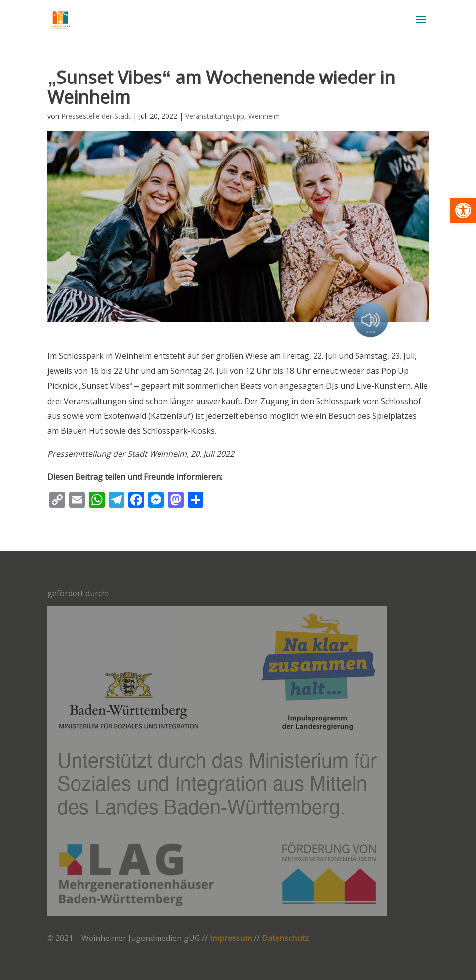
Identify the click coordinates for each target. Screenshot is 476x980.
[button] (463, 210)
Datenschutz (285, 938)
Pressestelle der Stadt (96, 116)
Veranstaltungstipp (215, 116)
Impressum (231, 938)
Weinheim (264, 116)
